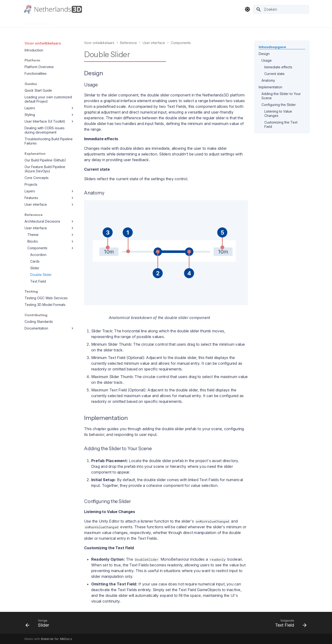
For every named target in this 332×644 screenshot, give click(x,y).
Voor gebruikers (37, 22)
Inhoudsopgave (272, 47)
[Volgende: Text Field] (289, 624)
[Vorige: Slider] (39, 624)
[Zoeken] (281, 9)
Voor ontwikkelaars (104, 22)
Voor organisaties (70, 22)
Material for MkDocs (57, 639)
